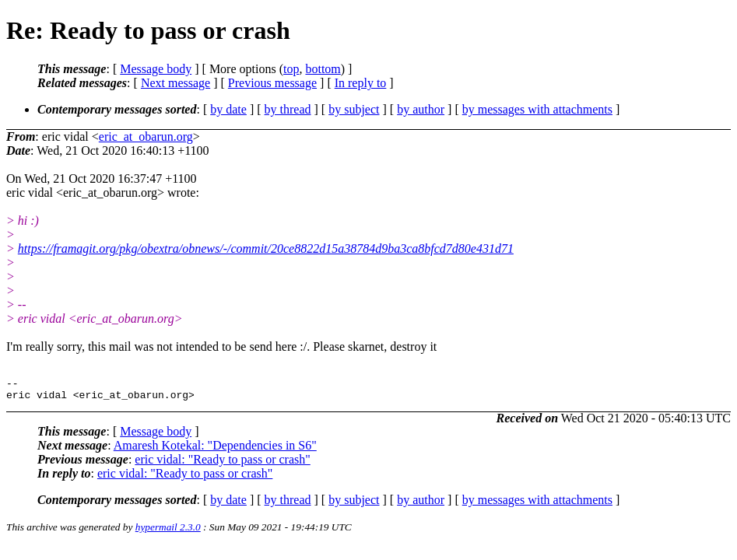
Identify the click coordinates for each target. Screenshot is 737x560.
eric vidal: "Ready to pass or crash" (222, 464)
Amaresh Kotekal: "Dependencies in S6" (215, 450)
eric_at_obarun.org (146, 136)
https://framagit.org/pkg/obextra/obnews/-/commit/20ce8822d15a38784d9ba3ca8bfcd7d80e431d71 (266, 248)
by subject (354, 109)
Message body (156, 69)
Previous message (272, 83)
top (291, 69)
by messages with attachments (537, 109)
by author (421, 109)
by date (228, 109)
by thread (288, 109)
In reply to (361, 83)
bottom (323, 69)
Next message (175, 83)
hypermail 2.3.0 (168, 532)
